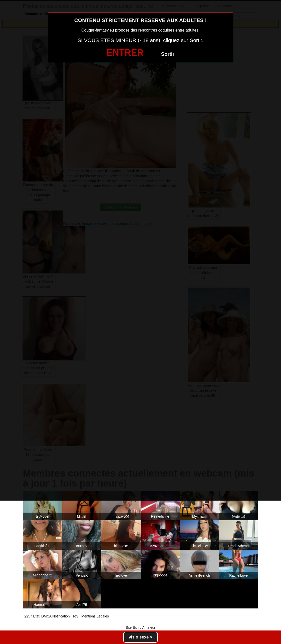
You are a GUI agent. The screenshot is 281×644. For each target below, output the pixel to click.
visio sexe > (140, 637)
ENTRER (125, 53)
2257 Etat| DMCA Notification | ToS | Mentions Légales (67, 616)
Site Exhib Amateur (140, 627)
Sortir (168, 54)
